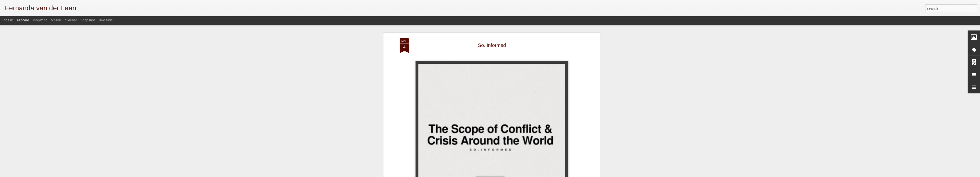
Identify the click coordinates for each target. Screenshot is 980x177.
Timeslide (105, 20)
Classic (8, 20)
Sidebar (71, 20)
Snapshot (88, 20)
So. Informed (492, 40)
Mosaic (56, 20)
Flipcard (23, 20)
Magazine (40, 20)
